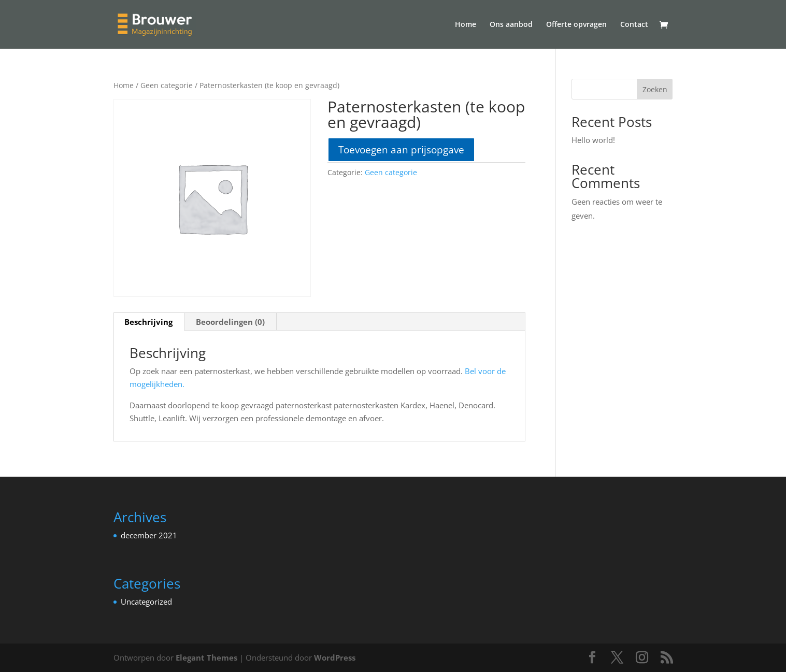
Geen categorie (167, 85)
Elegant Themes (206, 657)
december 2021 (149, 535)
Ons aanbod (511, 25)
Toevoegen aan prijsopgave (401, 149)
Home (466, 25)
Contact (634, 25)
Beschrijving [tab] (148, 322)
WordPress (335, 657)
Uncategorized (146, 602)
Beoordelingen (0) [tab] (230, 322)
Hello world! (593, 140)
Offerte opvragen (576, 25)
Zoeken (655, 89)
